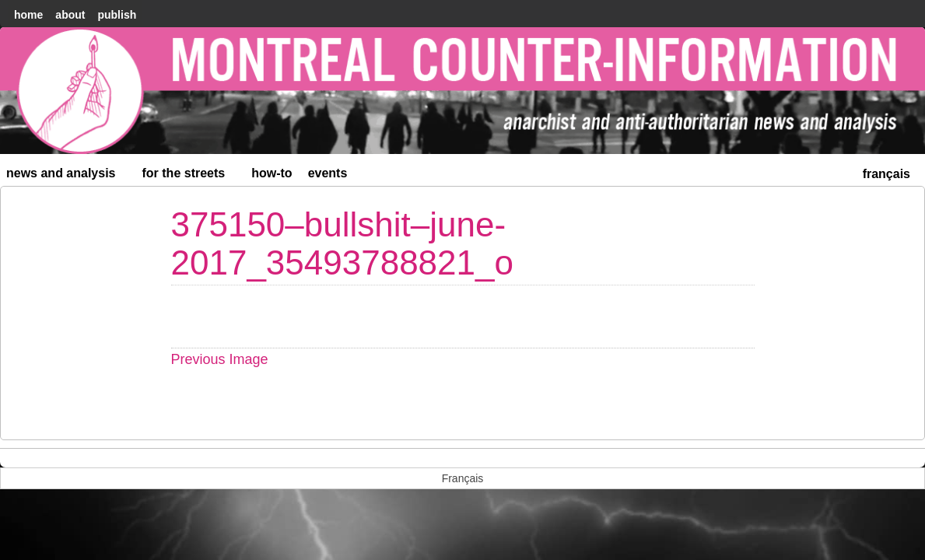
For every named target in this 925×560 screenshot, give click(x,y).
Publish (117, 15)
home (28, 15)
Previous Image (220, 359)
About (70, 15)
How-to (272, 173)
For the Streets (191, 176)
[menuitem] (886, 172)
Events (328, 173)
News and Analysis (68, 176)
